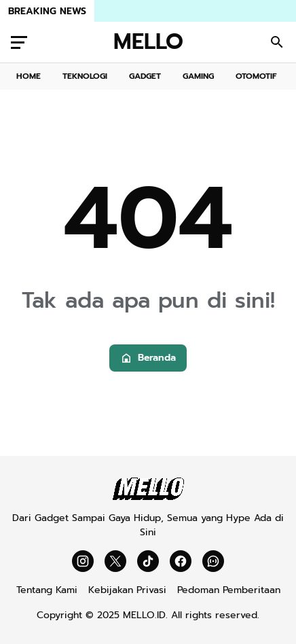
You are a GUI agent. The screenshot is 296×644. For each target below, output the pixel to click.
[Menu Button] (19, 42)
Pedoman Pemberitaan (229, 590)
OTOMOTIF (256, 76)
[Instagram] (83, 561)
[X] (115, 561)
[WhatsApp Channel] (213, 561)
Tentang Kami (47, 590)
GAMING (198, 76)
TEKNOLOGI (85, 76)
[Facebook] (181, 561)
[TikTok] (148, 561)
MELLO (148, 42)
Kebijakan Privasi (127, 590)
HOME (29, 76)
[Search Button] (277, 42)
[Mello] (148, 497)
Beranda (148, 358)
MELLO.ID (144, 615)
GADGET (145, 76)
